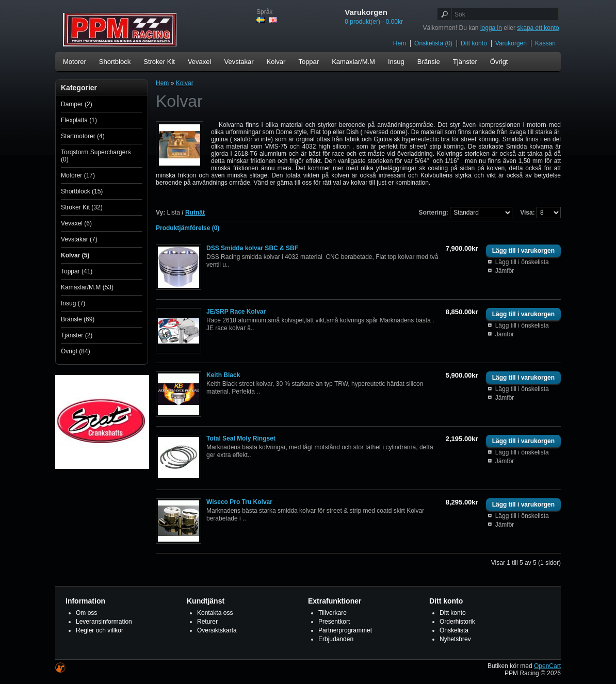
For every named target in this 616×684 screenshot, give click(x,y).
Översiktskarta (217, 630)
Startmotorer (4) (83, 136)
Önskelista (454, 630)
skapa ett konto (538, 28)
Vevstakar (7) (79, 239)
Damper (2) (77, 104)
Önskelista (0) (433, 43)
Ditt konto (474, 43)
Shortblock (115, 62)
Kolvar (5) (75, 255)
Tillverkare (333, 613)
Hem (400, 43)
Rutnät (195, 213)
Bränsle (429, 62)
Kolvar (276, 62)
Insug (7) (73, 303)
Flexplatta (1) (79, 120)
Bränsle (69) (78, 319)
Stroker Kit (159, 62)
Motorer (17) (78, 175)
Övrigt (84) (76, 351)
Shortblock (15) (82, 191)
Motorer (75, 62)
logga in (491, 28)
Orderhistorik (457, 622)
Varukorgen (511, 43)
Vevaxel (200, 62)
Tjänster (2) (77, 335)
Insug (396, 62)
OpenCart (547, 666)
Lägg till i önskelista (522, 262)
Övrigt (499, 62)
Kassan (545, 43)
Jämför (505, 271)
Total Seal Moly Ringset (241, 438)
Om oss (86, 613)
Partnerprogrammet (345, 630)
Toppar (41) (77, 271)
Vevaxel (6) (76, 223)
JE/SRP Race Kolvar (236, 312)
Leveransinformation (104, 622)
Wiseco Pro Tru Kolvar (239, 502)
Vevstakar (239, 62)
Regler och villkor (100, 630)
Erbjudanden (336, 639)
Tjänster (465, 62)
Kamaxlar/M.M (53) (87, 287)
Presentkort (334, 622)
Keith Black (223, 375)
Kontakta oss (215, 613)
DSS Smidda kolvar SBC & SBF (252, 248)
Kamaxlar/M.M (353, 62)
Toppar (309, 62)
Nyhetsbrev (455, 639)
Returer (207, 622)
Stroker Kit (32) (82, 207)
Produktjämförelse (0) (188, 228)
